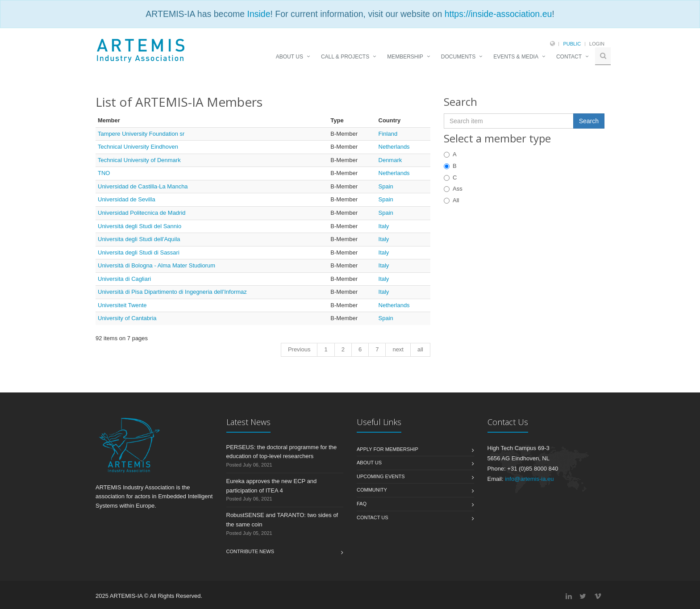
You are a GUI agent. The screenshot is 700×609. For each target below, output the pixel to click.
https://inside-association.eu (498, 14)
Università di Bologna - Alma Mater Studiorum (156, 265)
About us (369, 463)
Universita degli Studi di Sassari (139, 252)
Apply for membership (387, 449)
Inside (258, 14)
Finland (388, 134)
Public (572, 44)
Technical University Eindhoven (138, 147)
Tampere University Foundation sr (141, 134)
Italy (384, 226)
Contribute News (250, 551)
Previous (299, 349)
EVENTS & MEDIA (516, 57)
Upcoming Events (381, 476)
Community (372, 490)
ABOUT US (290, 57)
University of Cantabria (127, 318)
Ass (453, 189)
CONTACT (569, 57)
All (451, 200)
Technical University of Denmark (139, 160)
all (420, 349)
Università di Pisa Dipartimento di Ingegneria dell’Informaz (172, 292)
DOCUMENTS (458, 57)
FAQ (362, 504)
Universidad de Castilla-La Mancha (143, 186)
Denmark (390, 160)
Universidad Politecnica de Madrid (142, 213)
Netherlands (394, 147)
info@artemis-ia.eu (529, 479)
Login (597, 44)
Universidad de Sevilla (127, 199)
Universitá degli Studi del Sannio (140, 226)
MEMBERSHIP (405, 57)
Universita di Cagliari (124, 279)
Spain (386, 186)
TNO (104, 173)
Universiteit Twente (122, 305)
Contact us (373, 517)
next (398, 349)
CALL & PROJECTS (345, 57)
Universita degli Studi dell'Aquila (139, 239)
